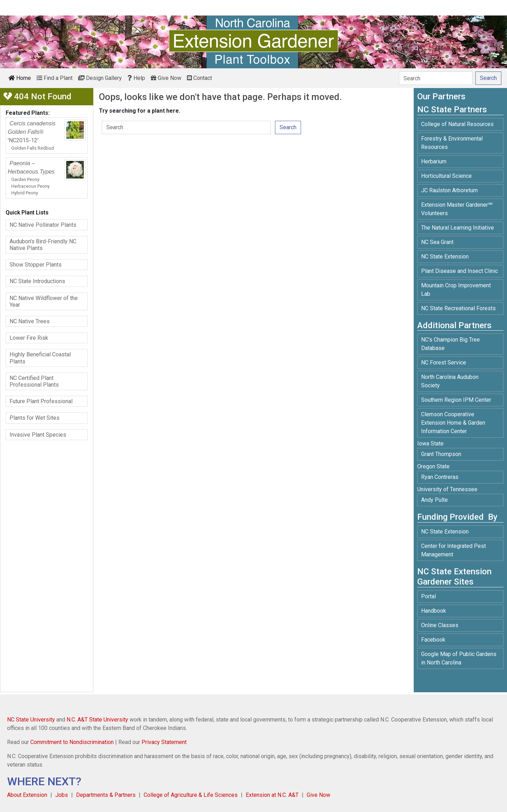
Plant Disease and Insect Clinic (459, 271)
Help (136, 78)
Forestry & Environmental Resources (452, 143)
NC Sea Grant (437, 242)
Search (288, 127)
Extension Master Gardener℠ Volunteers (457, 209)
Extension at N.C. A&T (272, 795)
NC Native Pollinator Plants (43, 225)
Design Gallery (100, 78)
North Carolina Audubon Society (450, 381)
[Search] (436, 78)
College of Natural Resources (457, 124)
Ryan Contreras (440, 477)
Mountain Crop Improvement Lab (456, 290)
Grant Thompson (441, 454)
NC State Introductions (37, 281)
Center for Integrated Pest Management (453, 550)
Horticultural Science (446, 176)
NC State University (31, 720)
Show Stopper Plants (36, 265)
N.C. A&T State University (97, 720)
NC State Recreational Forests (458, 308)
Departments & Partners (106, 795)
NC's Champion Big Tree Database (450, 344)
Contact (199, 78)
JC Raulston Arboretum (449, 190)
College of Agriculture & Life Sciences (191, 795)
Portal (428, 596)
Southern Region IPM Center (456, 400)
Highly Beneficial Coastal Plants (40, 358)
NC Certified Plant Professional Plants (34, 381)
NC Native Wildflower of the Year (44, 301)
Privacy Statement (164, 742)
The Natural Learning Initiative (458, 228)
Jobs (62, 795)
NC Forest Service (444, 363)
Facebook (433, 640)
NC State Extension (445, 257)
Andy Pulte (434, 500)
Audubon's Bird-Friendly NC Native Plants (43, 245)
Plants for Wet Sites (35, 418)
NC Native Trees (30, 321)
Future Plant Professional (41, 401)
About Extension (27, 795)
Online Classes (440, 625)
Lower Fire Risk (29, 338)
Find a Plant (55, 78)
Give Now (166, 78)
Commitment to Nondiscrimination (72, 742)
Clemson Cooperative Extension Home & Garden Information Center (453, 423)
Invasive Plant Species (38, 435)
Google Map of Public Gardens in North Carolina (459, 658)
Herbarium (434, 161)
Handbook (434, 611)
